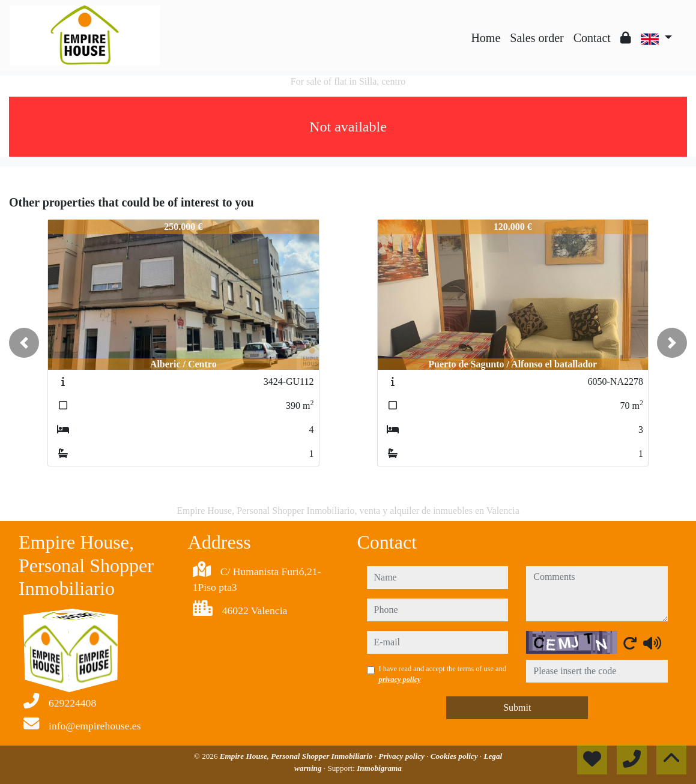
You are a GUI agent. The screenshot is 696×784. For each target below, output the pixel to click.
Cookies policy (455, 756)
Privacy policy (402, 756)
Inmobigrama (379, 768)
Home (486, 38)
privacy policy (400, 680)
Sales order (537, 38)
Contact (592, 38)
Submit (517, 707)
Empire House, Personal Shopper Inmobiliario (297, 756)
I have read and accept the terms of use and (443, 674)
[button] (24, 343)
